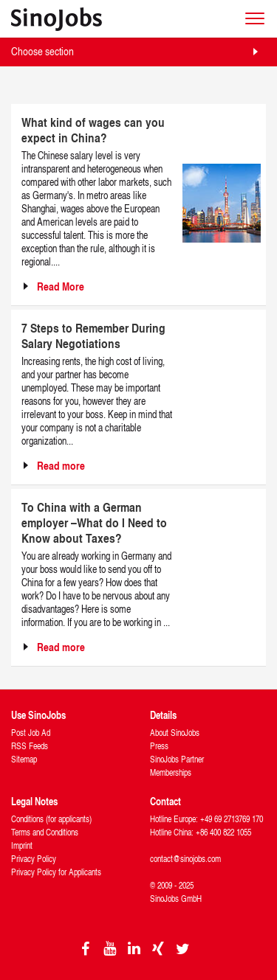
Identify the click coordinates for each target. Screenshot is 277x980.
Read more (61, 466)
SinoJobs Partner (177, 759)
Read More (61, 286)
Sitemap (24, 759)
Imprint (22, 845)
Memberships (171, 772)
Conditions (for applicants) (51, 819)
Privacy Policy (34, 859)
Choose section (42, 51)
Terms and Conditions (45, 832)
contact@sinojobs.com (185, 859)
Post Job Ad (31, 733)
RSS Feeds (30, 746)
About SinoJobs (175, 733)
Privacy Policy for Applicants (56, 872)
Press (159, 746)
